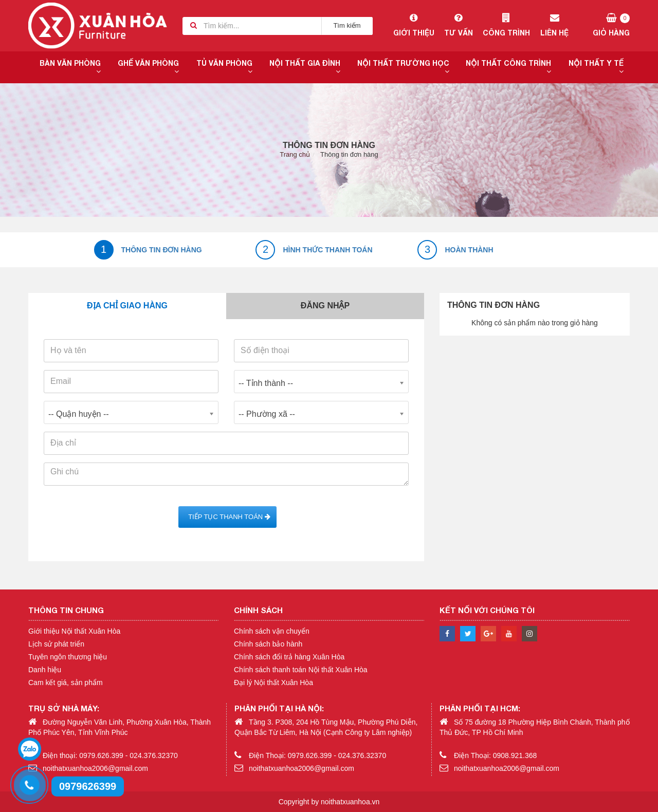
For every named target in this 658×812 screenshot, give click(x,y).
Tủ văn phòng (224, 67)
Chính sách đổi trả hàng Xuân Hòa (289, 657)
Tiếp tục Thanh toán (227, 517)
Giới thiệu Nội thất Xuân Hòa (74, 631)
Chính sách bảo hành (268, 644)
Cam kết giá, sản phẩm (66, 682)
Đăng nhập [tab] (325, 306)
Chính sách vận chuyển (272, 631)
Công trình (506, 25)
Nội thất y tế (596, 67)
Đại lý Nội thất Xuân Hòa (273, 682)
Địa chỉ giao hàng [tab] (127, 306)
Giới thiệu (414, 25)
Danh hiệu (45, 670)
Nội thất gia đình (305, 67)
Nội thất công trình (508, 67)
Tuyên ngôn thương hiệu (68, 657)
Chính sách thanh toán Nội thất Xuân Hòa (301, 670)
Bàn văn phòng (70, 67)
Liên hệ (554, 25)
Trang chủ (295, 154)
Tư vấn (458, 25)
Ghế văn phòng (148, 67)
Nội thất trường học (403, 67)
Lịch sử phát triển (56, 644)
